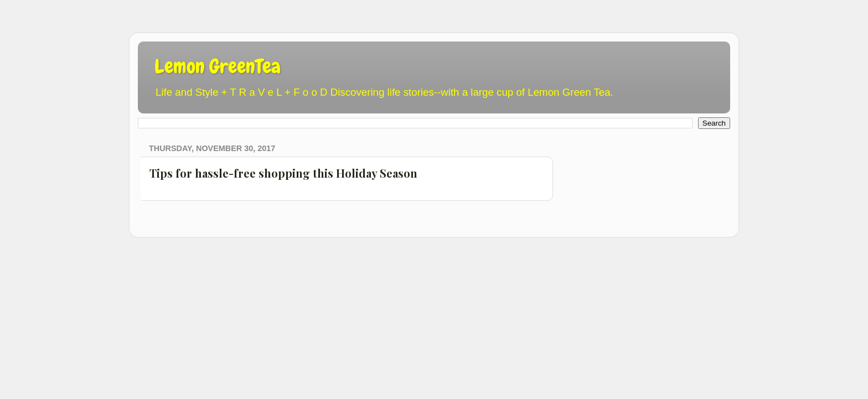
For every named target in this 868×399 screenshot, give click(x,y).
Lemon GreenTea (218, 66)
